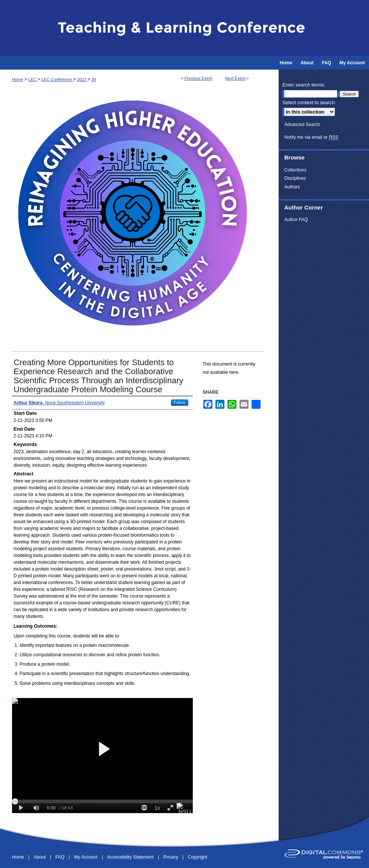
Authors (292, 187)
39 (94, 79)
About (40, 857)
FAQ (60, 857)
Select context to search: (309, 102)
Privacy (172, 857)
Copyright (197, 857)
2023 (82, 79)
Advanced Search (302, 124)
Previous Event (198, 78)
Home (18, 79)
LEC (33, 79)
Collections (295, 170)
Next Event (235, 78)
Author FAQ (296, 220)
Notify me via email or (311, 137)
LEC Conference (57, 79)
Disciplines (295, 178)
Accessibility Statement (131, 857)
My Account (86, 857)
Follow (180, 402)
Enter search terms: (304, 85)
